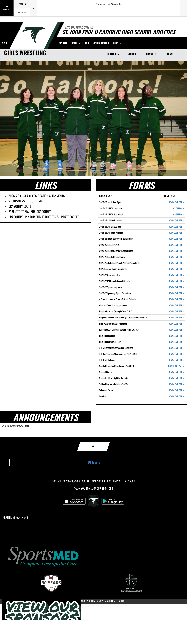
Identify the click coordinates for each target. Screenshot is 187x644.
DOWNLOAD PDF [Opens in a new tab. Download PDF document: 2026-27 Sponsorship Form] (176, 287)
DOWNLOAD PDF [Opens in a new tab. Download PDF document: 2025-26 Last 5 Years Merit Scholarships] (176, 239)
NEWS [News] (170, 54)
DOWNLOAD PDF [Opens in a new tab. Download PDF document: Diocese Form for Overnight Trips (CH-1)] (176, 311)
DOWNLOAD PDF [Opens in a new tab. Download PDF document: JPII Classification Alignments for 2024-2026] (176, 354)
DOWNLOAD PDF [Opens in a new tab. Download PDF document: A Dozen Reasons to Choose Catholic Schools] (176, 299)
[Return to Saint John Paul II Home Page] (34, 35)
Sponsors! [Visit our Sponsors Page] (108, 488)
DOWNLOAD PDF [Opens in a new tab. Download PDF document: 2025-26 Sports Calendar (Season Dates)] (176, 251)
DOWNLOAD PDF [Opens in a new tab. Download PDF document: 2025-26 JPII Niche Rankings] (176, 233)
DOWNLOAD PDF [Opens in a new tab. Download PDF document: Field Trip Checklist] (176, 336)
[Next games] (184, 8)
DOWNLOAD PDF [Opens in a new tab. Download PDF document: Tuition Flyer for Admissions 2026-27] (176, 384)
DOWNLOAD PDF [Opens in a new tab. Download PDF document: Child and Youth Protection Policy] (176, 305)
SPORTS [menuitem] (63, 43)
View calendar (116, 4)
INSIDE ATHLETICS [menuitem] (80, 43)
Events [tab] (22, 4)
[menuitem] (101, 43)
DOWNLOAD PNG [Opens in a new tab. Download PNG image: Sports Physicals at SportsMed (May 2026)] (176, 366)
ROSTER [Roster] (132, 54)
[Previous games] (34, 8)
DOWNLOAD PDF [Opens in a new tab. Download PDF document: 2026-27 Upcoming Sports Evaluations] (176, 293)
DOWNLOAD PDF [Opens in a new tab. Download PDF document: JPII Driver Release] (176, 360)
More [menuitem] (147, 43)
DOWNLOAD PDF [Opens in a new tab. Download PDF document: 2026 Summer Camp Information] (176, 269)
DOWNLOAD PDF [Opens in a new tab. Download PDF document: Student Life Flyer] (176, 372)
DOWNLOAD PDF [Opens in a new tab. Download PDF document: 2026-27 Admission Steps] (176, 275)
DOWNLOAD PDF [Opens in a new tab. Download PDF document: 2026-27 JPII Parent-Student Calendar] (176, 281)
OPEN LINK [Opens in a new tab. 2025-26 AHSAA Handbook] (178, 208)
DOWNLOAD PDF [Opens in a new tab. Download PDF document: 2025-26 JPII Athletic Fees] (176, 227)
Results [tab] (22, 12)
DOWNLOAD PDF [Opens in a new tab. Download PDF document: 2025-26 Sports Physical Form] (176, 257)
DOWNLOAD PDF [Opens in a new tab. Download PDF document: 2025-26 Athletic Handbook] (176, 220)
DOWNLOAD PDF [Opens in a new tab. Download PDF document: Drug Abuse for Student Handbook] (176, 324)
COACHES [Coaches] (151, 54)
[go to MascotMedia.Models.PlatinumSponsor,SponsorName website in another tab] (94, 556)
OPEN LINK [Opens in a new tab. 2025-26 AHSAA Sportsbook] (178, 214)
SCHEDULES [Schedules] (113, 54)
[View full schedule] (7, 8)
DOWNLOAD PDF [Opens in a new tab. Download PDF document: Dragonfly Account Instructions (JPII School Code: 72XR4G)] (176, 317)
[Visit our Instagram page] (4, 43)
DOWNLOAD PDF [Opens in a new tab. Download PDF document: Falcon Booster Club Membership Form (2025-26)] (176, 330)
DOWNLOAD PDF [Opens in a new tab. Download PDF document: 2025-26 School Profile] (176, 245)
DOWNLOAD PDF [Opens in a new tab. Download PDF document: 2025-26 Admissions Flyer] (176, 202)
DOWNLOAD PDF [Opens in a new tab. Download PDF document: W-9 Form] (176, 396)
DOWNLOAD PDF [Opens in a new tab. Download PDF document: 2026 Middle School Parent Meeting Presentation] (176, 263)
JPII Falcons (94, 462)
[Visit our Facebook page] (7, 43)
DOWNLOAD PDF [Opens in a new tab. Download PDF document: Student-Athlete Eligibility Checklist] (176, 378)
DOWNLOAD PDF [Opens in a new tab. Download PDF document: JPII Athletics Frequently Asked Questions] (176, 348)
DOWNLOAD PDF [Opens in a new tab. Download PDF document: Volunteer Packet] (176, 390)
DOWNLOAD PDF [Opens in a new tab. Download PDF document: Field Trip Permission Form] (176, 342)
